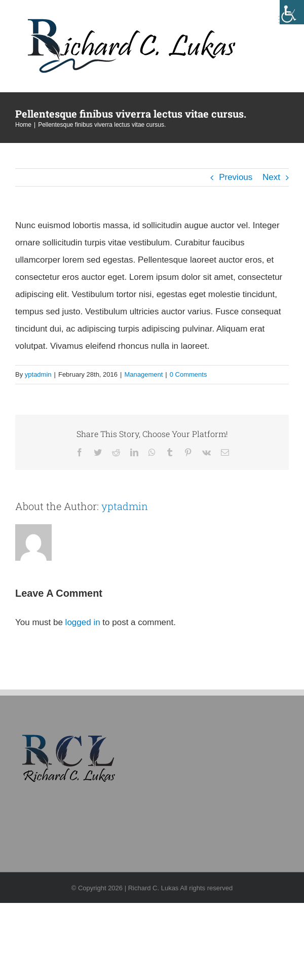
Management (143, 374)
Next (271, 177)
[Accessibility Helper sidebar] (292, 12)
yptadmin (38, 374)
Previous (236, 177)
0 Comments (188, 374)
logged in (83, 622)
